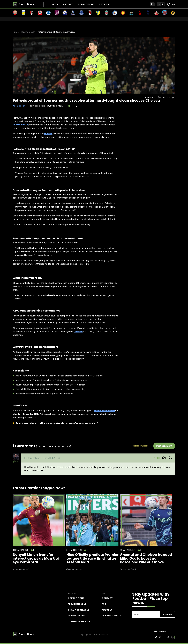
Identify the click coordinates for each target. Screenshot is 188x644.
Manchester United (104, 411)
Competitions (86, 4)
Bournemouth (28, 32)
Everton (48, 134)
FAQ (104, 604)
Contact (107, 598)
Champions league (79, 610)
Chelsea (78, 332)
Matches (68, 4)
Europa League (76, 616)
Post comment (164, 446)
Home (16, 32)
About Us (107, 610)
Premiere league (77, 604)
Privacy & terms (111, 616)
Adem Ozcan (19, 106)
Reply (157, 458)
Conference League (79, 622)
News (55, 4)
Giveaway (105, 4)
